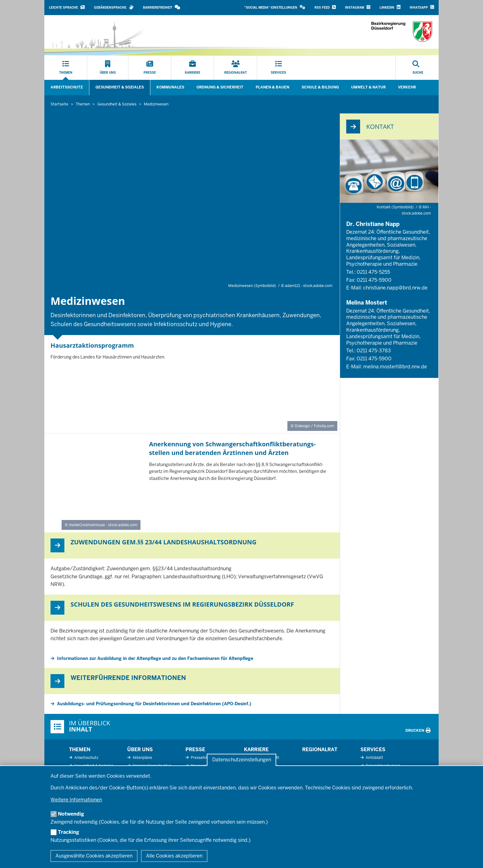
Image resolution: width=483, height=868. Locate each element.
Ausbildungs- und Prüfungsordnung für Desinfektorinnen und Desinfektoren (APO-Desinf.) (154, 704)
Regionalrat (320, 749)
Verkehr (407, 87)
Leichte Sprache (67, 7)
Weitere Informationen (76, 800)
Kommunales (170, 87)
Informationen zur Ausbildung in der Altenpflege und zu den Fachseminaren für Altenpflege (155, 658)
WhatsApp (422, 7)
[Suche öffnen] (418, 68)
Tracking (69, 832)
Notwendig (71, 814)
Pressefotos (201, 758)
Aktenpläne (142, 758)
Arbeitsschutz (67, 87)
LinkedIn (390, 7)
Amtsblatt (374, 758)
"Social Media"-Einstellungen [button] (275, 7)
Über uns (140, 749)
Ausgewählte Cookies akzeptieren (94, 856)
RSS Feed (325, 7)
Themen (80, 749)
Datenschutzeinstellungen (242, 760)
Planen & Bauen (272, 87)
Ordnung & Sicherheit (220, 87)
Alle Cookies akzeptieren (174, 856)
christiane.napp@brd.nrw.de (395, 288)
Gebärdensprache (114, 7)
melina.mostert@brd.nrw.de (395, 367)
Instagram (358, 7)
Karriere (256, 749)
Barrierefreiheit (162, 7)
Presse (195, 749)
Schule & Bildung (320, 87)
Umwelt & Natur (368, 87)
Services (373, 749)
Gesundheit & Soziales (120, 87)
